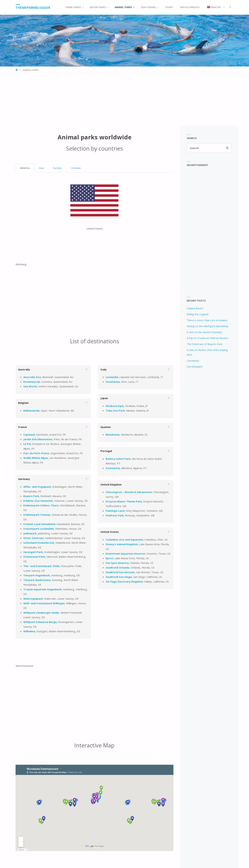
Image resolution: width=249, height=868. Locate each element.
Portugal (106, 451)
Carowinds (193, 361)
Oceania (76, 168)
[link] (230, 7)
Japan (104, 398)
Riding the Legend (198, 314)
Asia (41, 168)
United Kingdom (111, 484)
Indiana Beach (195, 308)
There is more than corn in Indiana (207, 320)
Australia (24, 369)
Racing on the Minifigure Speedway (208, 326)
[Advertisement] (124, 100)
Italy (103, 369)
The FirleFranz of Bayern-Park (205, 344)
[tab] (53, 369)
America (25, 168)
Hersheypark (195, 366)
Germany (24, 479)
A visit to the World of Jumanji (204, 332)
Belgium (23, 403)
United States (110, 532)
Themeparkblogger (33, 8)
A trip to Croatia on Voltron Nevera (207, 338)
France (22, 427)
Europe (57, 168)
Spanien (106, 427)
